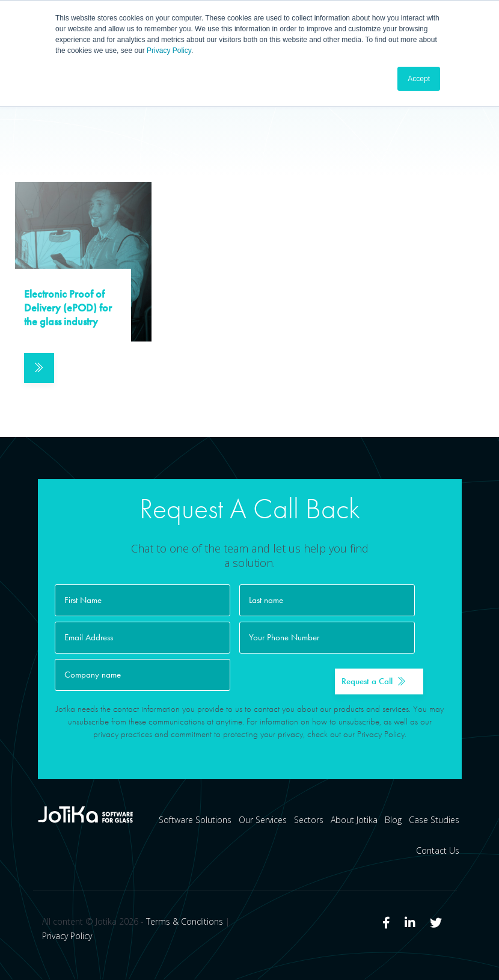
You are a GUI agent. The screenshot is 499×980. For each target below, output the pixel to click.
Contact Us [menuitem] (438, 851)
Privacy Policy (169, 51)
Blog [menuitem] (393, 820)
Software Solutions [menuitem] (195, 820)
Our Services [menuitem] (263, 820)
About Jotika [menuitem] (354, 820)
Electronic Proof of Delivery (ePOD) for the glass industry (68, 308)
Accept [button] (419, 79)
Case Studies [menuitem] (434, 820)
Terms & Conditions (185, 922)
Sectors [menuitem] (309, 820)
